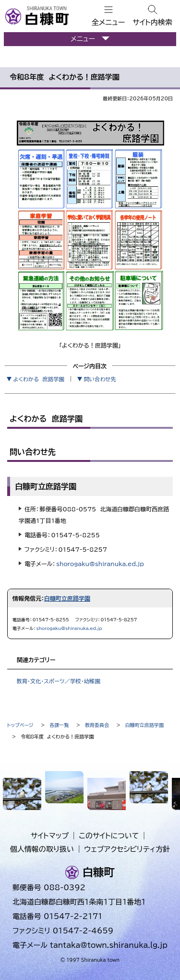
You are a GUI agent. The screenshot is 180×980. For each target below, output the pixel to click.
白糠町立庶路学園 (67, 598)
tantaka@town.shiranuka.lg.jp (109, 945)
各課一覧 (59, 725)
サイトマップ (50, 836)
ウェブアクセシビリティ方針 (127, 849)
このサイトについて (109, 836)
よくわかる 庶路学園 (38, 379)
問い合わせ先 (100, 379)
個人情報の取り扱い (42, 849)
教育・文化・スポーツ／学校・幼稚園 (58, 681)
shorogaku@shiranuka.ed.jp (100, 564)
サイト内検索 (152, 22)
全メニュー (108, 22)
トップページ (20, 725)
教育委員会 (97, 725)
